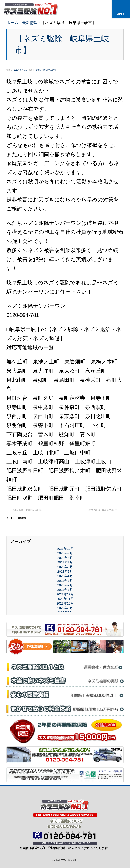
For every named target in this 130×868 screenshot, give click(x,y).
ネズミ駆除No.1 (72, 860)
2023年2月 (65, 585)
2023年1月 (65, 590)
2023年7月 (65, 562)
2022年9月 (65, 608)
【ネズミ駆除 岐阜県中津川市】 (103, 510)
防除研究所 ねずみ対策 (46, 70)
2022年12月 (65, 594)
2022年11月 (65, 599)
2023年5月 (65, 571)
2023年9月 (65, 553)
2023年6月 (65, 567)
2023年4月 (65, 576)
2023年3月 (65, 581)
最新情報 (30, 23)
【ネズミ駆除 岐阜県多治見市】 (27, 510)
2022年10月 (65, 603)
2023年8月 (65, 558)
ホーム (12, 23)
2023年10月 (65, 549)
